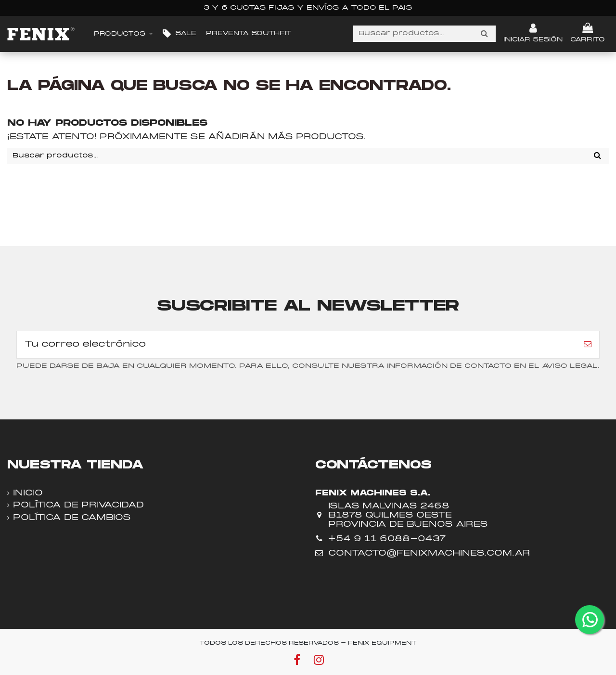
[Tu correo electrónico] (296, 345)
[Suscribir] (588, 345)
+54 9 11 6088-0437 (387, 539)
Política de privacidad (78, 505)
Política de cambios (72, 518)
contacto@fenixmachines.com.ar (429, 553)
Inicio (28, 493)
